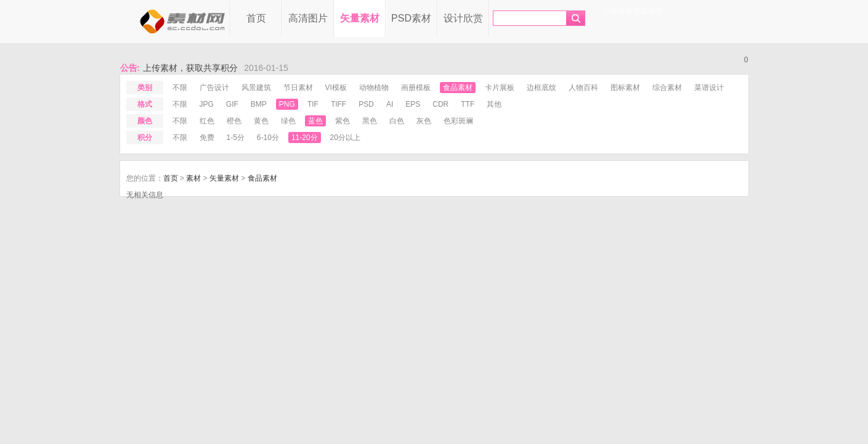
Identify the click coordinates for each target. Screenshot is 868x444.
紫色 (343, 121)
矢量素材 (360, 18)
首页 (256, 18)
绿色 (288, 121)
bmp (259, 104)
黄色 (261, 121)
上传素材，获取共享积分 (190, 68)
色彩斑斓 (458, 121)
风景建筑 (256, 88)
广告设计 (214, 88)
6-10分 (268, 138)
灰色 (424, 121)
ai (390, 104)
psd (366, 104)
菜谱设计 (709, 88)
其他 (494, 104)
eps (413, 104)
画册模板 (416, 88)
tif (313, 104)
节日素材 (298, 88)
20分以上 (345, 138)
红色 (207, 121)
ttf (468, 104)
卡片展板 (500, 88)
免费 (207, 138)
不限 (180, 88)
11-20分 (305, 138)
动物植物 (374, 88)
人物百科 (583, 88)
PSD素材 (411, 18)
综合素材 (667, 88)
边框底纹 (541, 88)
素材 (193, 178)
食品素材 (458, 88)
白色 (397, 121)
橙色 (234, 121)
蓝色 (315, 121)
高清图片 (308, 18)
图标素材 (625, 88)
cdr (440, 104)
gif (232, 104)
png (287, 104)
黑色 (370, 121)
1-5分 (236, 138)
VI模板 (336, 88)
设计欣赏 (463, 18)
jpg (207, 104)
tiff (339, 104)
